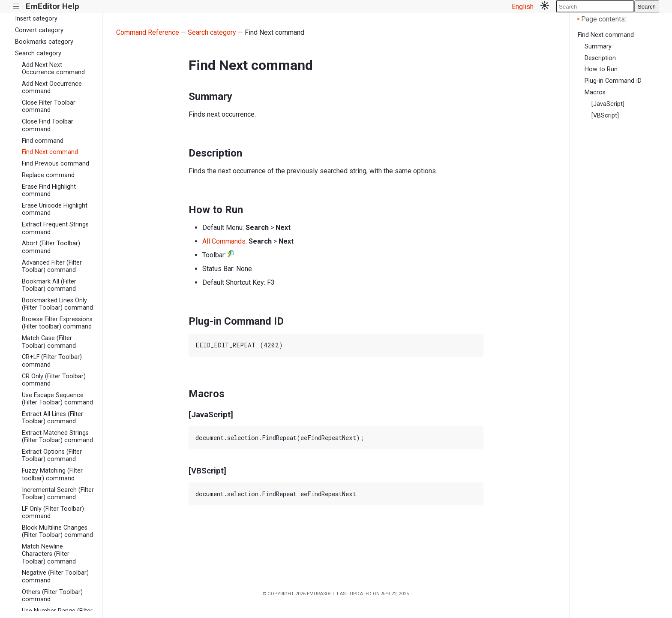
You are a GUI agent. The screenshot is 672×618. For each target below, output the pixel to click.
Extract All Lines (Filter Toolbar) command (52, 418)
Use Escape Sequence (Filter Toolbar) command (57, 399)
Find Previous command (55, 164)
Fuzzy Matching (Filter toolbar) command (52, 474)
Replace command (48, 175)
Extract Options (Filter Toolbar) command (52, 455)
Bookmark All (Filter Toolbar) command (49, 285)
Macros (595, 92)
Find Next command (50, 152)
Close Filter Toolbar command (49, 106)
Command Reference (148, 32)
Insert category (36, 19)
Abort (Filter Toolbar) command (51, 247)
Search (647, 7)
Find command (43, 141)
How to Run (601, 69)
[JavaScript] (608, 104)
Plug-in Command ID (613, 81)
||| (16, 7)
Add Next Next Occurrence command (53, 69)
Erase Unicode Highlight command (55, 209)
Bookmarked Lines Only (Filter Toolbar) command (57, 304)
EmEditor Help (52, 6)
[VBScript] (605, 116)
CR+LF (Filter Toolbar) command (52, 361)
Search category (38, 53)
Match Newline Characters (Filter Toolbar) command (49, 554)
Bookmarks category (44, 42)
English (523, 7)
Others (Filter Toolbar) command (52, 596)
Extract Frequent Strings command (55, 228)
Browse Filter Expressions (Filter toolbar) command (57, 323)
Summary (598, 47)
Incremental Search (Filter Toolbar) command (58, 494)
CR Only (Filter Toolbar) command (54, 380)
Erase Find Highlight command (49, 190)
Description (600, 58)
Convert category (39, 30)
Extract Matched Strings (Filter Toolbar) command (57, 437)
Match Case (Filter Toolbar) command (49, 342)
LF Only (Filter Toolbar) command (53, 512)
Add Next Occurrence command (52, 87)
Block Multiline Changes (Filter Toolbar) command (57, 531)
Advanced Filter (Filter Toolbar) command (52, 266)
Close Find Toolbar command (48, 125)
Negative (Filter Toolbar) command (55, 576)
